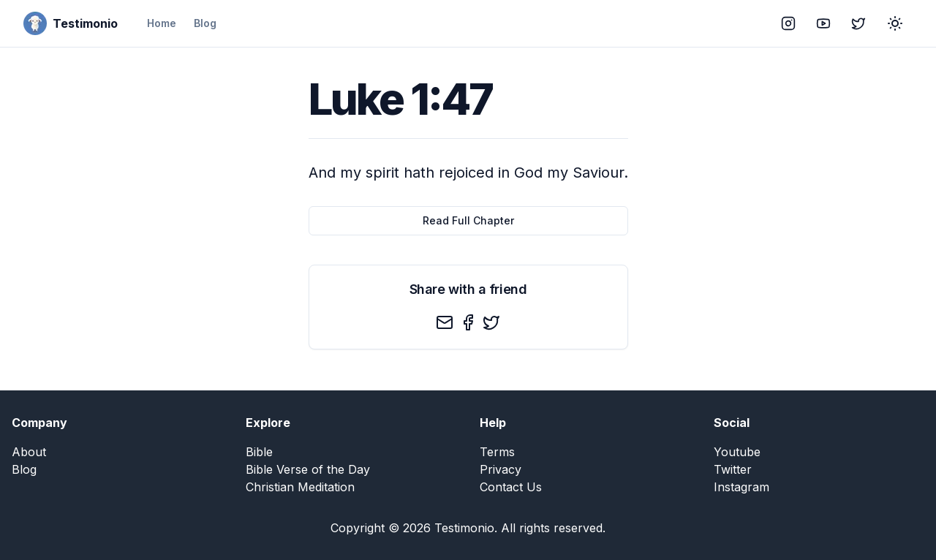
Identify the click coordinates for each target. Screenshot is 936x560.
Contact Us (511, 487)
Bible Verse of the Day (308, 469)
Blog (205, 23)
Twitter (733, 469)
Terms (497, 452)
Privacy (501, 469)
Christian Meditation (300, 487)
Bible (259, 452)
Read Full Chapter (468, 220)
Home (162, 23)
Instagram (741, 487)
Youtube (737, 452)
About (29, 452)
